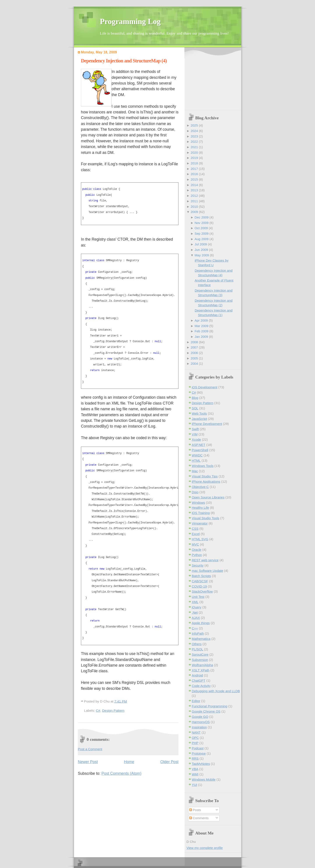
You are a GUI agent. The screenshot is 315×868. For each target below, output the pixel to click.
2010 (194, 207)
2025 (194, 125)
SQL (195, 408)
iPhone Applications (206, 482)
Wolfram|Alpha (203, 665)
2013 (194, 190)
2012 (194, 196)
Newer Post (88, 762)
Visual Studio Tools (206, 518)
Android (198, 675)
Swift (195, 429)
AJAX (196, 618)
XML (195, 602)
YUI (195, 785)
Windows (199, 503)
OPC (195, 738)
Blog (195, 398)
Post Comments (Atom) (122, 773)
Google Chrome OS (206, 711)
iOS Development (205, 387)
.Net (195, 612)
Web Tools (199, 413)
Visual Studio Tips (205, 476)
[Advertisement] (214, 79)
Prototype (199, 753)
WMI (195, 774)
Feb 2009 (201, 331)
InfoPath (198, 633)
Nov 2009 (201, 223)
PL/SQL (198, 649)
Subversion (200, 660)
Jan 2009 (201, 337)
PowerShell (200, 450)
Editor (196, 701)
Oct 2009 (201, 228)
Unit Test (198, 597)
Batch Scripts (201, 576)
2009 (194, 212)
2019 (194, 158)
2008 (194, 342)
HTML (196, 460)
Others (197, 644)
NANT (196, 732)
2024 (194, 131)
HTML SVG (200, 539)
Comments (199, 818)
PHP (195, 743)
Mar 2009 (201, 326)
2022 (194, 142)
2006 (194, 353)
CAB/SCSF (200, 581)
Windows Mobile (204, 779)
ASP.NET (199, 445)
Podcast (198, 748)
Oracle (197, 550)
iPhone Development (207, 424)
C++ (195, 628)
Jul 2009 (201, 244)
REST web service (205, 560)
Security (198, 565)
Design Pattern (113, 710)
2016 (194, 174)
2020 (194, 152)
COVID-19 (199, 586)
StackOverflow (202, 591)
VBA (195, 769)
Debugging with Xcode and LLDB (216, 691)
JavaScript (199, 419)
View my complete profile (205, 848)
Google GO (200, 717)
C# (98, 710)
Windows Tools (203, 466)
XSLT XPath (201, 670)
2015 (194, 179)
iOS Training (201, 513)
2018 (194, 163)
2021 (194, 147)
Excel (196, 534)
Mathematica (201, 639)
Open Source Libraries (208, 497)
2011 (194, 201)
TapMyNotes (201, 764)
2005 (194, 358)
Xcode (196, 439)
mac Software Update (208, 571)
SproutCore (200, 654)
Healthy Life (200, 508)
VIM (195, 434)
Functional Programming (210, 706)
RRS (195, 758)
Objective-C (200, 487)
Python (197, 555)
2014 (194, 185)
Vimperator (200, 523)
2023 (194, 136)
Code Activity (201, 686)
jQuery (197, 607)
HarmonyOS (201, 722)
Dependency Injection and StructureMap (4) (124, 61)
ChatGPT (199, 680)
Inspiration (199, 727)
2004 (194, 364)
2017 (194, 169)
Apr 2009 (201, 320)
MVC (195, 544)
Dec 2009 (201, 217)
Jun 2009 (201, 250)
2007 (194, 347)
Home (129, 762)
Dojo (195, 492)
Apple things (201, 623)
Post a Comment (90, 749)
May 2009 (202, 255)
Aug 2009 (201, 239)
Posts (195, 810)
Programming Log (130, 22)
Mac (195, 471)
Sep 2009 (201, 233)
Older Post (169, 762)
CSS (195, 529)
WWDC (197, 455)
